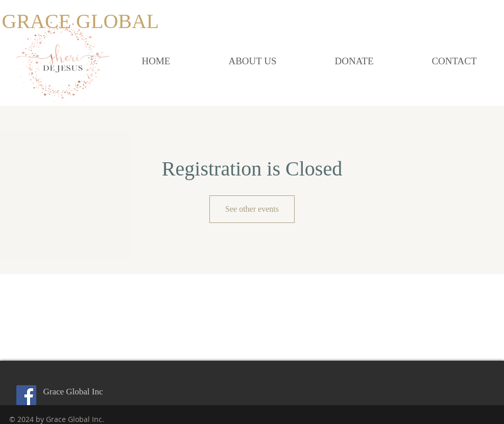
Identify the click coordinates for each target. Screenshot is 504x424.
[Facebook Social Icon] (26, 395)
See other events (252, 209)
